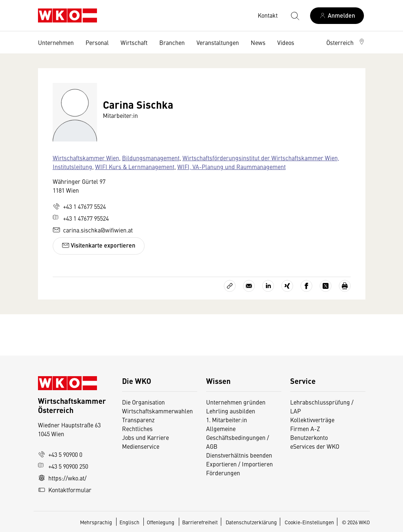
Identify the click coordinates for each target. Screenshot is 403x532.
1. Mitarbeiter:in (227, 420)
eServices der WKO (315, 446)
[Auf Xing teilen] (287, 286)
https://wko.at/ (62, 478)
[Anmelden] (337, 16)
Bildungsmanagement (151, 158)
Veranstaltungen (218, 42)
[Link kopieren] (230, 286)
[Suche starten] (295, 15)
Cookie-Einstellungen (309, 522)
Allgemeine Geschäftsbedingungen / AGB (238, 437)
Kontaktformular (65, 490)
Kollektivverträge (312, 420)
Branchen (172, 42)
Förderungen (223, 473)
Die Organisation (143, 402)
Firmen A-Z (305, 428)
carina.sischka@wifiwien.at (93, 230)
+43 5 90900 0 (60, 454)
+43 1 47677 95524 (81, 218)
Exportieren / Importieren (239, 464)
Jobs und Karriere (145, 437)
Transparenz (138, 420)
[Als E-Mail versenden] (249, 286)
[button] (346, 42)
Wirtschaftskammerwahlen (157, 411)
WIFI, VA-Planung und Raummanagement (232, 167)
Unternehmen (56, 42)
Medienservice (141, 446)
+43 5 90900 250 (63, 466)
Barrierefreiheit (200, 522)
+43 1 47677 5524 (79, 206)
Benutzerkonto (309, 437)
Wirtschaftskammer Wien (86, 158)
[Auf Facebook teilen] (306, 286)
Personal (97, 42)
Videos (286, 42)
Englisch (130, 522)
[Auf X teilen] (326, 286)
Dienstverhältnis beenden (239, 455)
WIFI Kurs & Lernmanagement (135, 167)
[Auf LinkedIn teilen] (268, 286)
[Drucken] (345, 286)
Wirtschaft (134, 42)
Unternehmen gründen (236, 402)
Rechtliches (137, 428)
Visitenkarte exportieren (99, 245)
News (258, 42)
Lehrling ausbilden (231, 411)
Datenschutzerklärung (251, 522)
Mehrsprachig (97, 522)
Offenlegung (161, 522)
